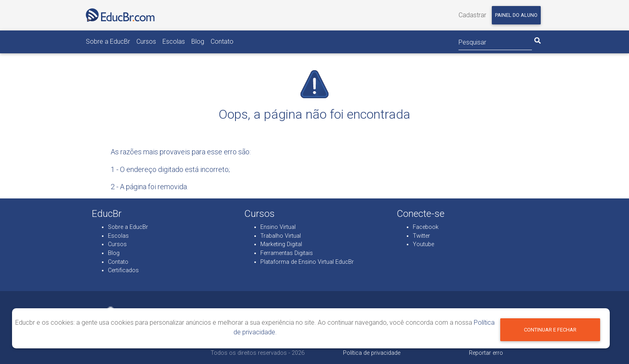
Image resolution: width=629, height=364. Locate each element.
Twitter (421, 236)
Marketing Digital (281, 244)
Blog (198, 41)
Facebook (426, 227)
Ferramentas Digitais (287, 253)
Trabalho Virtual (281, 236)
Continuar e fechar (550, 330)
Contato (222, 41)
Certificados (123, 270)
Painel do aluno (516, 15)
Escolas (174, 41)
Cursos (146, 41)
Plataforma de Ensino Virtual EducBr (307, 262)
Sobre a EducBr (108, 41)
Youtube (423, 244)
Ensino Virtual (278, 227)
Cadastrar (472, 15)
